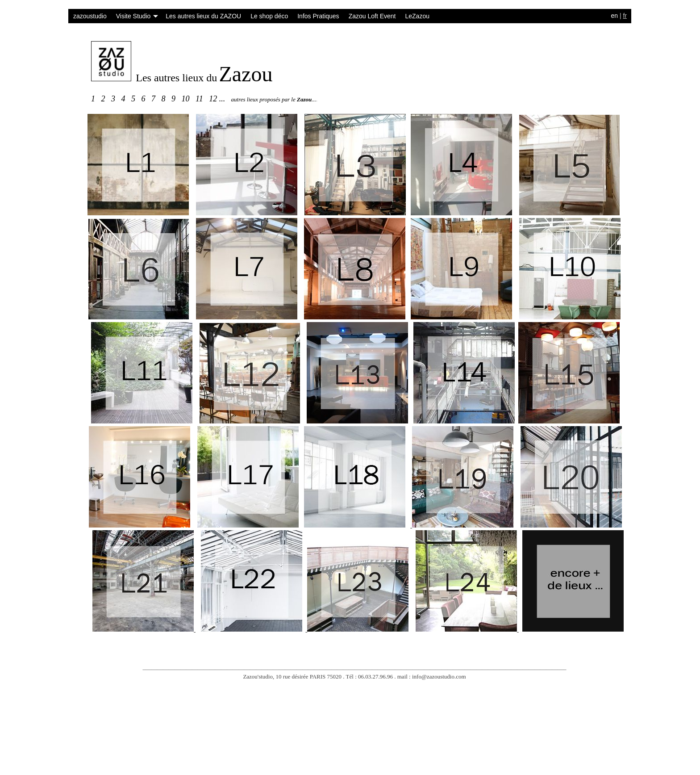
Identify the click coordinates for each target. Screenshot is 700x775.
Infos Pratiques (318, 16)
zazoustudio (90, 16)
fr (625, 16)
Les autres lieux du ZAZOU (203, 16)
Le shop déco (269, 16)
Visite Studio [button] (137, 16)
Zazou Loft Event (372, 16)
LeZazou (417, 16)
